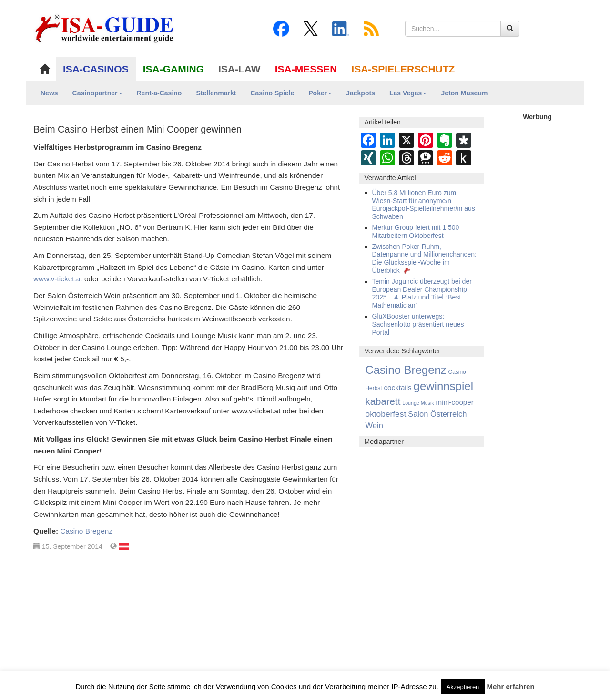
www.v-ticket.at (58, 279)
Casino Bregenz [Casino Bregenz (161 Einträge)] (406, 370)
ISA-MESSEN (306, 69)
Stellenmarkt (216, 93)
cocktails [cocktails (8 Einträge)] (397, 387)
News (49, 93)
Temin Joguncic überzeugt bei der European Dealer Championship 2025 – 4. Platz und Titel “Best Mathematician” (422, 293)
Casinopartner (97, 93)
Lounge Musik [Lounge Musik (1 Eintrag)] (418, 403)
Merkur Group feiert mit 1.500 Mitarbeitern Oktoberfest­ (416, 232)
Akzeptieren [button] (463, 687)
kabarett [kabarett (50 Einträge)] (383, 401)
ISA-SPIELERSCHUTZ (403, 69)
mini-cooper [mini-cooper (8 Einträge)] (455, 402)
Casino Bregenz (86, 531)
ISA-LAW (239, 69)
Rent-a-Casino (159, 93)
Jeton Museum (464, 93)
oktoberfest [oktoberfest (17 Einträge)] (386, 414)
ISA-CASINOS (96, 69)
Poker (320, 93)
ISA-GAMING (173, 69)
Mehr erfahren (511, 686)
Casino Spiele (272, 93)
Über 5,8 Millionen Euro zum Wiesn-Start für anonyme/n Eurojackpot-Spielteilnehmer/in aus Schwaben (424, 205)
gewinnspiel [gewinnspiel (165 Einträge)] (443, 386)
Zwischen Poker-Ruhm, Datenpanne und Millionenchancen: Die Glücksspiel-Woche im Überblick (425, 258)
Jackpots (361, 93)
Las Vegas (408, 93)
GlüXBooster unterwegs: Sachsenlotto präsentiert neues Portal (418, 324)
